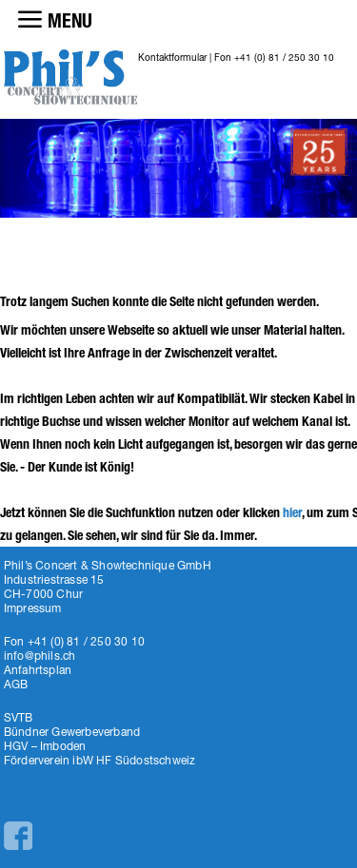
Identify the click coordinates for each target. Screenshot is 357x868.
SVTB (19, 717)
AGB (16, 684)
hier (292, 513)
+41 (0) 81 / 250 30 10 (284, 57)
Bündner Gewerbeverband (72, 732)
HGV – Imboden (45, 746)
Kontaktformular (172, 57)
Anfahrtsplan (38, 670)
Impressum (33, 608)
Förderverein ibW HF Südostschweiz (100, 760)
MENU (70, 21)
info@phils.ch (40, 656)
